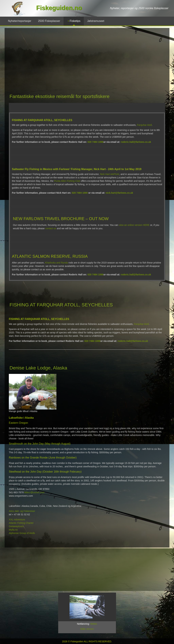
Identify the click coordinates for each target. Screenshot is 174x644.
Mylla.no (14, 530)
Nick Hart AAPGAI (110, 174)
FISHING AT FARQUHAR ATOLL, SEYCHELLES (61, 305)
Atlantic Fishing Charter (21, 523)
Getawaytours (16, 526)
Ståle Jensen (87, 629)
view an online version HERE (134, 225)
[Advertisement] (81, 57)
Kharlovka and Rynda (56, 263)
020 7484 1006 (95, 142)
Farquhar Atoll (144, 125)
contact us (51, 228)
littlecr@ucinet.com (34, 492)
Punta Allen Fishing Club (67, 181)
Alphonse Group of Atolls (22, 533)
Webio (94, 624)
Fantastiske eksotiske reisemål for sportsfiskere (59, 96)
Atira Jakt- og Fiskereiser (22, 511)
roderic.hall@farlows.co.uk (136, 142)
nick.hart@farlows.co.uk (119, 193)
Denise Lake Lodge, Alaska (38, 368)
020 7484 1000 (80, 193)
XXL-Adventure (17, 520)
